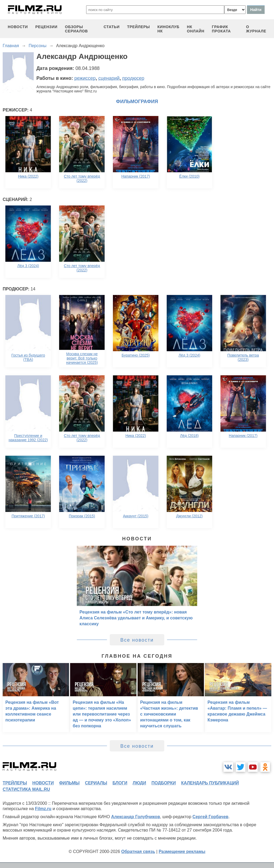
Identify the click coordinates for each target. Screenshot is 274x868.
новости (18, 27)
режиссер (85, 78)
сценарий (109, 78)
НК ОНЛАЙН (196, 29)
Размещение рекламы (182, 852)
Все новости (137, 640)
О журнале (256, 29)
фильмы (69, 783)
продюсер (133, 78)
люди (139, 783)
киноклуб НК (168, 29)
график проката (221, 29)
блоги (120, 783)
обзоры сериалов (77, 29)
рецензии (46, 27)
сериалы (96, 783)
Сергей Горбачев (210, 817)
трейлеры (138, 27)
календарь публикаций (210, 783)
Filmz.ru (43, 809)
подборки (164, 783)
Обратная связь (138, 852)
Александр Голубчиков (136, 817)
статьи (112, 27)
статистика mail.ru (26, 789)
